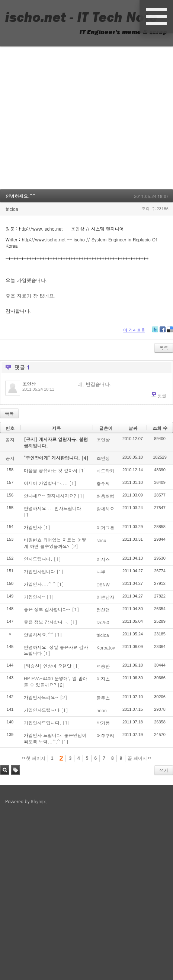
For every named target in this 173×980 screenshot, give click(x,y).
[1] (82, 470)
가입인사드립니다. (43, 722)
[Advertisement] (70, 120)
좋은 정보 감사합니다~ (47, 609)
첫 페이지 (34, 758)
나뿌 (101, 572)
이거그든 (105, 528)
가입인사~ (35, 597)
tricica (12, 209)
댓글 (162, 395)
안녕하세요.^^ (20, 196)
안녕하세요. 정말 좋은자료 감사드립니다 (56, 650)
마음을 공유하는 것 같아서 (51, 470)
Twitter (155, 332)
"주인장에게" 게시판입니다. (53, 458)
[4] (85, 458)
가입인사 (33, 527)
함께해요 (105, 509)
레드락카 (105, 471)
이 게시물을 (134, 330)
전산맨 (103, 610)
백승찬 (103, 666)
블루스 (103, 698)
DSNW (103, 584)
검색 (5, 770)
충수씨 (103, 483)
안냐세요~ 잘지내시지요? (50, 496)
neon (102, 710)
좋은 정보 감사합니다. (46, 622)
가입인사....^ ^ (40, 584)
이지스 (103, 559)
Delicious (170, 332)
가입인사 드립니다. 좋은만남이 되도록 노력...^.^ (55, 738)
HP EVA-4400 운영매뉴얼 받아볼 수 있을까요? (55, 681)
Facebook (163, 332)
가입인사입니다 (39, 571)
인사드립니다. (38, 559)
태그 (15, 770)
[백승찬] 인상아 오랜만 (48, 666)
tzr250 (103, 622)
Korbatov (106, 647)
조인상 (29, 384)
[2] (75, 546)
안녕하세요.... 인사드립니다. (53, 508)
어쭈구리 (105, 735)
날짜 (133, 428)
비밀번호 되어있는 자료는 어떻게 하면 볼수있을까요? (55, 543)
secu (101, 540)
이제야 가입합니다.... (46, 483)
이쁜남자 (105, 597)
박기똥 (103, 723)
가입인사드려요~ (41, 697)
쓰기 (164, 770)
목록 (164, 348)
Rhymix (38, 802)
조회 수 (160, 428)
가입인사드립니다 (42, 710)
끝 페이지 (139, 758)
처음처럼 (105, 496)
